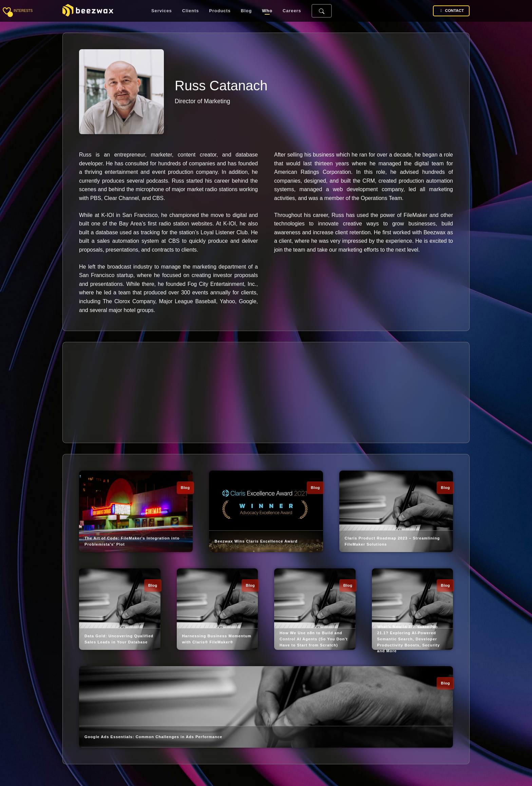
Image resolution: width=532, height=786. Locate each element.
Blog (246, 11)
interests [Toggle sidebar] (23, 11)
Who (267, 11)
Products (220, 11)
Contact (451, 11)
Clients (191, 11)
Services (162, 11)
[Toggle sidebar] (7, 11)
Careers (292, 11)
